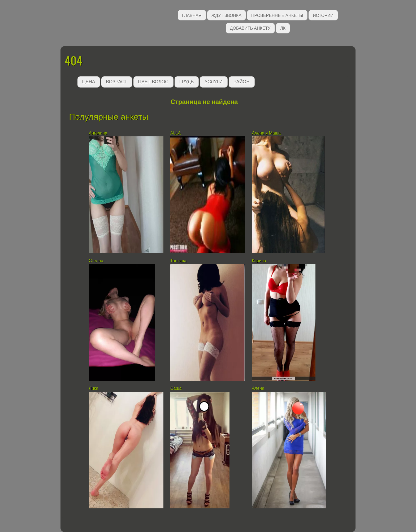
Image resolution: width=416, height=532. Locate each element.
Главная (192, 15)
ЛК (283, 28)
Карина (259, 261)
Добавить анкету (250, 28)
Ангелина (98, 133)
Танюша (178, 261)
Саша (177, 388)
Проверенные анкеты (277, 15)
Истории (323, 15)
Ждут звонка (227, 15)
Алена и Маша (266, 133)
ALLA (175, 133)
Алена (258, 388)
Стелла (96, 261)
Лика (94, 388)
